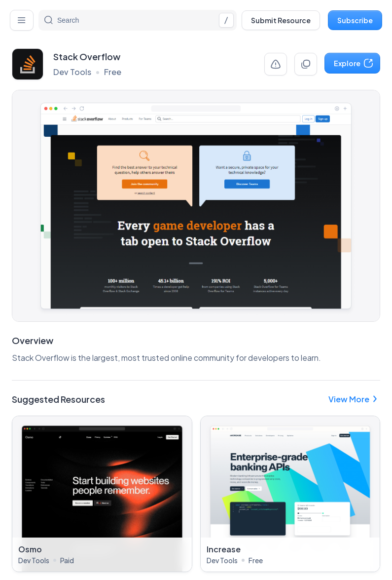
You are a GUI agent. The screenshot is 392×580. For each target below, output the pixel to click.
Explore (354, 63)
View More (354, 399)
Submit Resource (281, 20)
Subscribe (355, 20)
